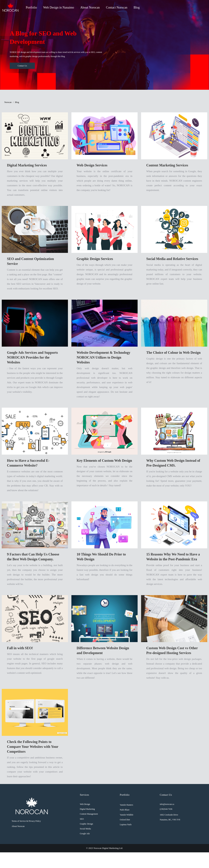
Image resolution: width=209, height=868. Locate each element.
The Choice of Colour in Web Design (173, 353)
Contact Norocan (117, 7)
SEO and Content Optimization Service (30, 261)
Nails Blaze (125, 810)
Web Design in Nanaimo (59, 7)
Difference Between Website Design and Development (103, 650)
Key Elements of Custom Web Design (104, 461)
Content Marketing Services (167, 165)
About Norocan (90, 7)
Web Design (85, 804)
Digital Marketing (87, 809)
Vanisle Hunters (126, 805)
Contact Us (22, 66)
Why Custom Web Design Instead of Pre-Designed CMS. (173, 463)
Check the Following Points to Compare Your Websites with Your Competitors (33, 747)
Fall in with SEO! (20, 648)
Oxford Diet (125, 820)
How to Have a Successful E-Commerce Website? (28, 463)
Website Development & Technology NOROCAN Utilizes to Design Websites (103, 357)
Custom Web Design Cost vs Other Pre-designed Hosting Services (172, 650)
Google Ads (85, 834)
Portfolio (31, 7)
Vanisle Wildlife (127, 815)
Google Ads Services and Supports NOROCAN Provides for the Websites (32, 357)
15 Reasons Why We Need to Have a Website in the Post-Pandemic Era (173, 557)
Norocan (8, 102)
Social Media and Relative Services (172, 259)
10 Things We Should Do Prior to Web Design (101, 557)
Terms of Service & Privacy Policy (26, 821)
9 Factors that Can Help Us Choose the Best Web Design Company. (33, 557)
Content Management (89, 814)
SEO (82, 819)
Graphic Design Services (95, 259)
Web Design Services (92, 165)
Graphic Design (86, 824)
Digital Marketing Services (27, 165)
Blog (137, 7)
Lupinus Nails (126, 825)
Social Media (85, 829)
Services (84, 795)
